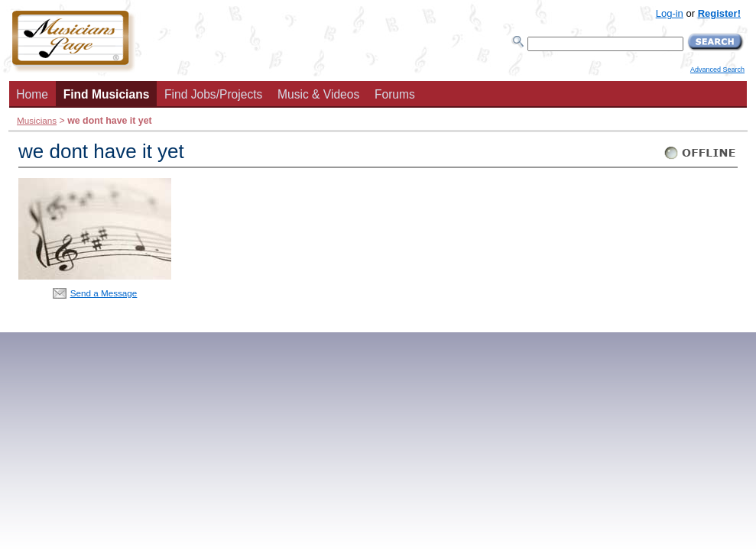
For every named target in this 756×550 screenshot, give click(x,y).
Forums (395, 94)
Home (32, 94)
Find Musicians (107, 94)
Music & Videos (318, 94)
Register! (719, 13)
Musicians (37, 120)
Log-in (670, 13)
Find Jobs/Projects (213, 94)
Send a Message (104, 293)
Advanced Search (717, 70)
